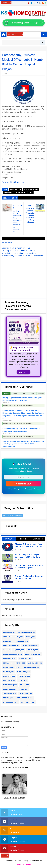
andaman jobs (9, 632)
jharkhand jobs (9, 659)
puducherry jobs (10, 685)
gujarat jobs (19, 650)
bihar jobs (7, 641)
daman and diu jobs (30, 645)
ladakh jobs (20, 663)
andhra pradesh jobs (26, 632)
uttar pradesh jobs (24, 698)
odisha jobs (23, 680)
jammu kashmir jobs (33, 654)
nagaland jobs (24, 676)
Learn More (23, 372)
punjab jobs (8, 192)
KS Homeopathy (22, 861)
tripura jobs (8, 698)
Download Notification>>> (13, 182)
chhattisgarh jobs (11, 645)
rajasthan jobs (9, 689)
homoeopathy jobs (31, 189)
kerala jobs (8, 663)
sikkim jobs (23, 689)
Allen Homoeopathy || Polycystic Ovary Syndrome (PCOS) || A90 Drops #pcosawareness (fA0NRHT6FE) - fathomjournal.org (23, 444)
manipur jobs (9, 672)
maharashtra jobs (31, 667)
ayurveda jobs (15, 189)
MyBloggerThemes (24, 864)
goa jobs (7, 650)
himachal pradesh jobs (12, 654)
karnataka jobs (25, 659)
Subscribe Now (24, 484)
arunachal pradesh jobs (13, 637)
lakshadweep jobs (35, 663)
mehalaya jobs (9, 676)
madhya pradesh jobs (12, 667)
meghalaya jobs (23, 672)
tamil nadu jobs (10, 694)
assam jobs (30, 637)
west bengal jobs (28, 702)
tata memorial (21, 192)
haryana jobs (32, 650)
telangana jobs (26, 694)
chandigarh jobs (21, 641)
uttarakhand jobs (11, 702)
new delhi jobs (9, 680)
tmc (31, 192)
